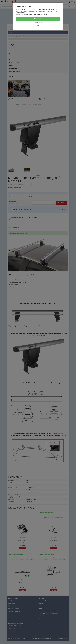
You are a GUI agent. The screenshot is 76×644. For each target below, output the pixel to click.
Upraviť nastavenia (38, 23)
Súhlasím (38, 19)
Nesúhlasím (38, 26)
